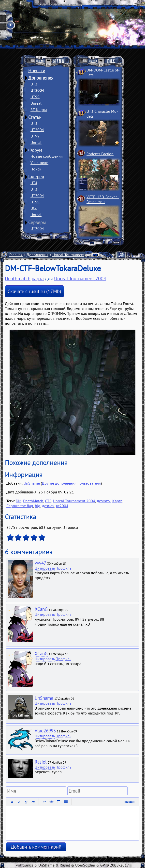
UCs (34, 208)
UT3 (34, 84)
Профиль (63, 568)
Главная (16, 255)
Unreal (36, 103)
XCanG (41, 609)
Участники (39, 163)
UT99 (35, 97)
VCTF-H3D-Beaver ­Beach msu (103, 199)
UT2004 (37, 90)
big (38, 506)
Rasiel (41, 762)
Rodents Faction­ (100, 154)
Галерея (36, 177)
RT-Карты (39, 110)
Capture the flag (20, 506)
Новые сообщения (47, 156)
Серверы (37, 222)
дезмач (48, 506)
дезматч (104, 501)
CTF (48, 501)
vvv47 (40, 563)
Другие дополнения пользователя (71, 483)
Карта (117, 501)
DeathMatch (33, 501)
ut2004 (62, 506)
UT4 (34, 183)
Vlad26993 (45, 731)
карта (38, 279)
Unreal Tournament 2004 (73, 255)
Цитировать (45, 568)
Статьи (35, 117)
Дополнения (41, 78)
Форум (35, 150)
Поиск (36, 169)
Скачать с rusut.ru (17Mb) (34, 291)
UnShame (32, 483)
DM (19, 501)
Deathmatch (18, 279)
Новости (37, 70)
